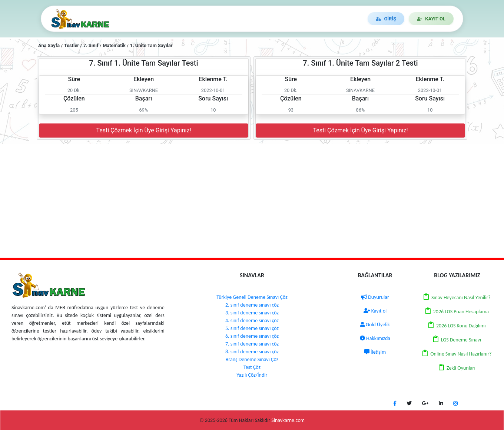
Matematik (114, 45)
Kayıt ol (375, 311)
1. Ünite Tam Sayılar (151, 45)
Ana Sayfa (49, 45)
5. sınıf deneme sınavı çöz (252, 328)
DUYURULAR (266, 19)
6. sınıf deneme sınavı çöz (252, 336)
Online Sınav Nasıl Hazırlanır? (461, 354)
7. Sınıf (91, 45)
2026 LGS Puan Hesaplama (461, 312)
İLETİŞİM (309, 19)
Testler (72, 45)
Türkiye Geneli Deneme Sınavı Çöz (252, 297)
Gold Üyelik (375, 325)
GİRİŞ (386, 19)
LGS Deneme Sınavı (461, 340)
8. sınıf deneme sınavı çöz (252, 352)
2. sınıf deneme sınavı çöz (252, 305)
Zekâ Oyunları (461, 368)
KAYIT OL (431, 19)
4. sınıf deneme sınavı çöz (252, 321)
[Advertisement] (252, 200)
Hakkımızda (375, 338)
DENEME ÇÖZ (218, 19)
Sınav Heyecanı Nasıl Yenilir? (461, 298)
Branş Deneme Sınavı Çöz (252, 359)
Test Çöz (252, 367)
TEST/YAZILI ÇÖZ (165, 19)
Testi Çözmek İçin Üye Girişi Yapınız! (143, 130)
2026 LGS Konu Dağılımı (461, 326)
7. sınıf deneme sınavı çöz (252, 344)
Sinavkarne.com (288, 420)
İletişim (375, 352)
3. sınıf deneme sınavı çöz (252, 313)
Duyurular (375, 297)
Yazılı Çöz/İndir (252, 375)
